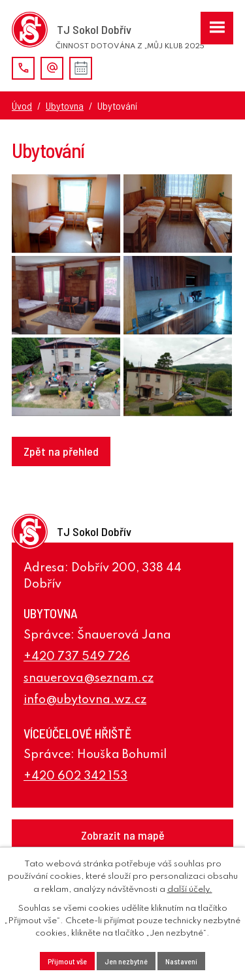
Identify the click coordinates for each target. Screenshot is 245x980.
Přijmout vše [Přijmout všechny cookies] (67, 961)
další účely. (190, 890)
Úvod (22, 105)
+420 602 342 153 (75, 776)
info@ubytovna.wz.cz (85, 700)
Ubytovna (65, 105)
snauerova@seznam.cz (89, 678)
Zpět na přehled (61, 451)
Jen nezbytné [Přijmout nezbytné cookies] (126, 961)
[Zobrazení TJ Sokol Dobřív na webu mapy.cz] (122, 835)
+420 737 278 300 (23, 68)
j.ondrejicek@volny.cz (52, 68)
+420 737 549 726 (77, 657)
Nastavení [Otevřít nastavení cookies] (181, 961)
